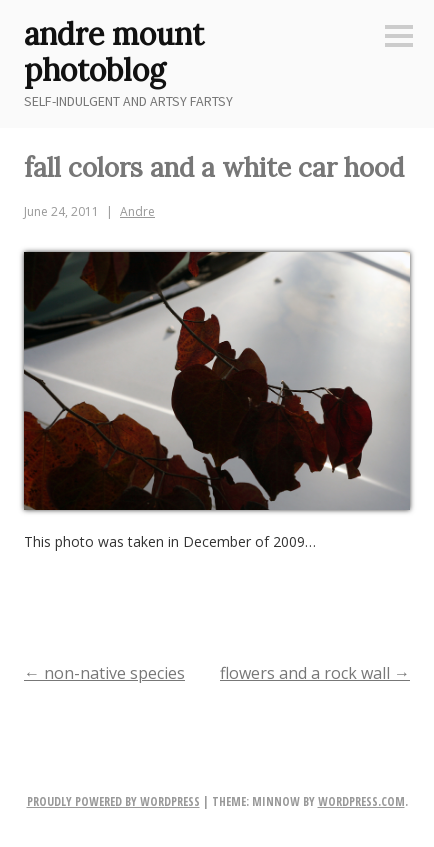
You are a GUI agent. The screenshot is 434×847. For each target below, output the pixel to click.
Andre (137, 211)
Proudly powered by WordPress (113, 801)
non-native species (104, 673)
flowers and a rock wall (315, 673)
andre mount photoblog (114, 52)
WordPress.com (361, 801)
